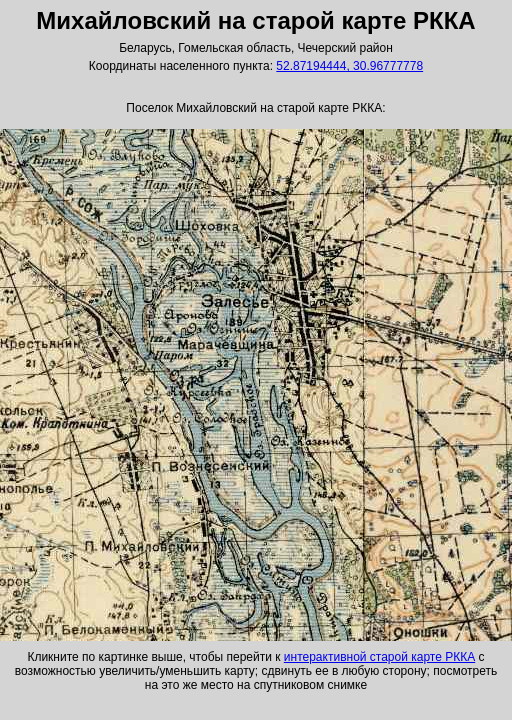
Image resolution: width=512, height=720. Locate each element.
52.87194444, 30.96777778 (349, 66)
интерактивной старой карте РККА (379, 657)
